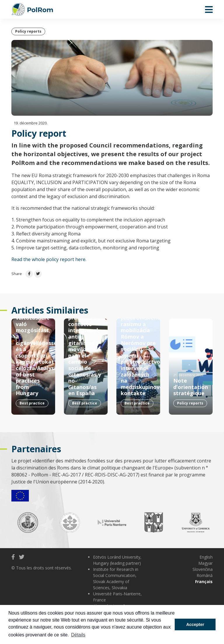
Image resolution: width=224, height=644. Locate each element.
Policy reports (28, 31)
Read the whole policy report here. (49, 259)
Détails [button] (78, 635)
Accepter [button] (195, 624)
